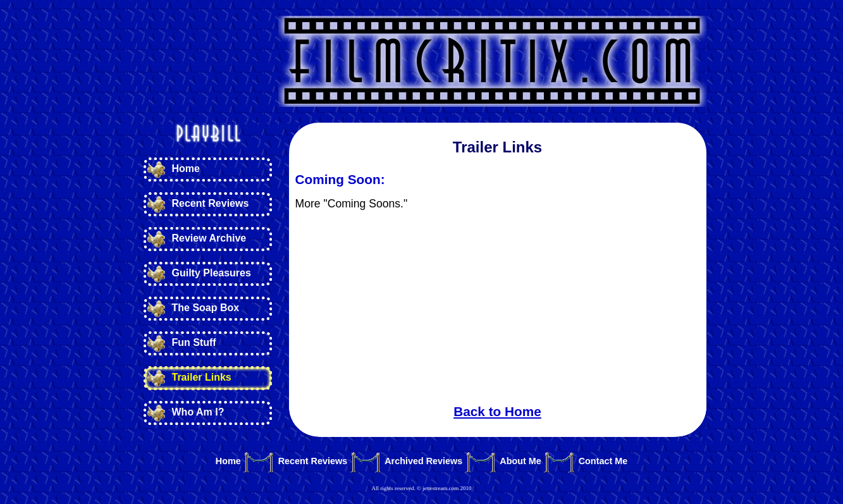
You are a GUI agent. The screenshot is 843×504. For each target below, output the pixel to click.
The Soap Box (206, 308)
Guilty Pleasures (212, 273)
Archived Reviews (423, 462)
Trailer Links (202, 377)
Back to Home (497, 411)
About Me (520, 462)
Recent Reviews (211, 203)
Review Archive (209, 238)
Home (186, 169)
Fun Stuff (194, 342)
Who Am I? (198, 412)
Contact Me (603, 462)
